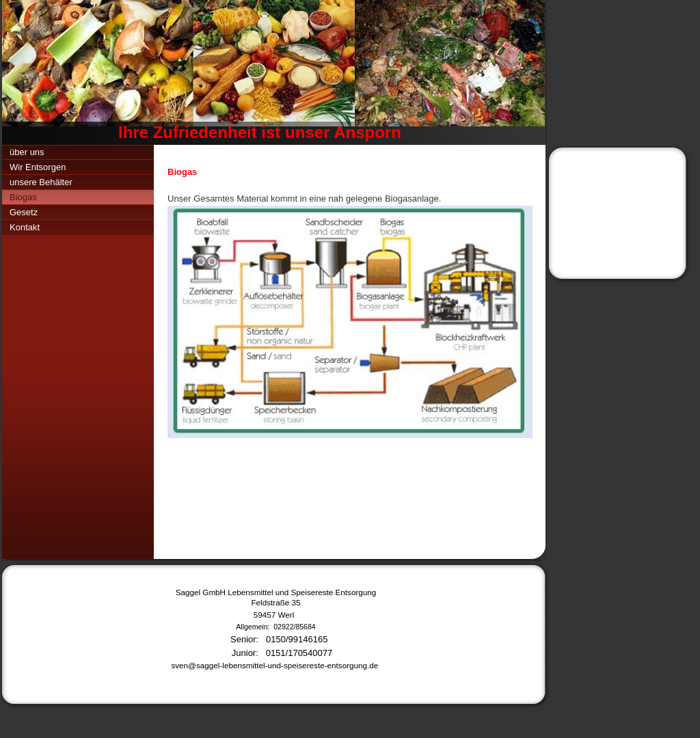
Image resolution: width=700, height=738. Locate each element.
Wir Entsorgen (38, 167)
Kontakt (25, 227)
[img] (273, 72)
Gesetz (24, 212)
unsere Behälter (41, 182)
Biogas (23, 197)
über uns (27, 152)
